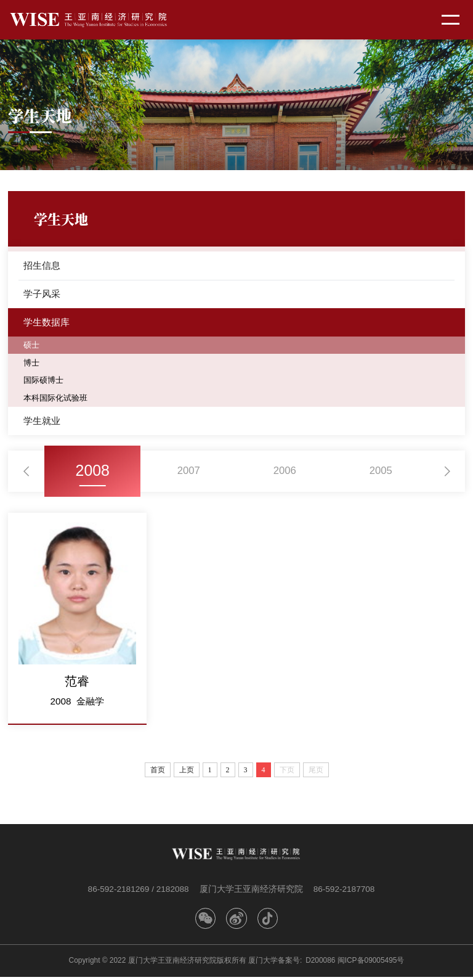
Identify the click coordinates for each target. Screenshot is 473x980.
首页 (158, 773)
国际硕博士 (45, 382)
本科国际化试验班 (58, 400)
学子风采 (42, 294)
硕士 (32, 347)
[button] (26, 474)
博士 (32, 365)
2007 (188, 474)
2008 (93, 474)
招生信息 (42, 265)
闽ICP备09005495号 (371, 963)
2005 (381, 474)
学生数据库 (46, 323)
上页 (187, 773)
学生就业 (42, 423)
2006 (285, 474)
